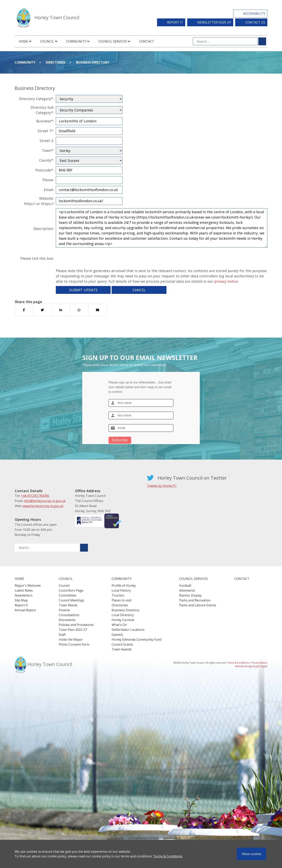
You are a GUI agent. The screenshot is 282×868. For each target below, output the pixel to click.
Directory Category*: (36, 99)
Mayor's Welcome (28, 586)
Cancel (139, 290)
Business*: (45, 121)
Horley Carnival (123, 620)
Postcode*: (45, 170)
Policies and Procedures (76, 625)
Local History (121, 590)
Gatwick (117, 635)
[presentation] (86, 259)
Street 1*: (46, 131)
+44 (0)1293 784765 (35, 496)
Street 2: (47, 141)
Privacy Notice (259, 663)
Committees (68, 595)
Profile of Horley (124, 586)
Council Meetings (71, 600)
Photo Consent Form (74, 644)
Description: (44, 229)
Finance (64, 610)
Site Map (21, 600)
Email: (49, 190)
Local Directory (123, 615)
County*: (47, 160)
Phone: (48, 180)
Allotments (187, 590)
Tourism (118, 595)
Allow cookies (252, 854)
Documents (67, 620)
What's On (119, 625)
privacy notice (226, 281)
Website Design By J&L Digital (251, 666)
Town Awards (122, 649)
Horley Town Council (57, 17)
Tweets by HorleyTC (162, 486)
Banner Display (190, 595)
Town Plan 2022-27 (73, 630)
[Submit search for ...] (262, 41)
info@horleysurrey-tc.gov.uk (45, 501)
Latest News (24, 590)
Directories (56, 62)
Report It (175, 22)
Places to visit (122, 600)
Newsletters (24, 595)
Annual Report (25, 610)
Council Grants (122, 644)
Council (64, 586)
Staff (62, 635)
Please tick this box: (37, 258)
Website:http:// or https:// (39, 201)
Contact (147, 41)
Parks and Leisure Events (198, 605)
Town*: (48, 150)
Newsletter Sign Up (214, 22)
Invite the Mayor (71, 639)
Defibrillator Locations (128, 630)
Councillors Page (71, 590)
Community (25, 62)
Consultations (69, 615)
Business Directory (93, 62)
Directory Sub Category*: (42, 110)
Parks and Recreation (195, 600)
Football (185, 586)
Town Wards (68, 605)
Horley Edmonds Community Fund (136, 639)
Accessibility (254, 14)
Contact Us (255, 22)
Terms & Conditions (168, 856)
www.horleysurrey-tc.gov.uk (43, 506)
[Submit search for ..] (84, 548)
